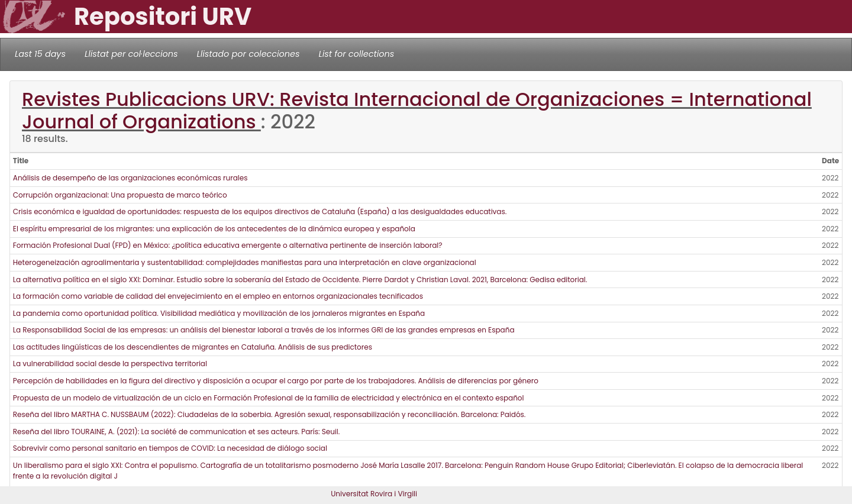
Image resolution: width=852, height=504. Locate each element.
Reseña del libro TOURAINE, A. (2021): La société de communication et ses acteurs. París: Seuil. (177, 432)
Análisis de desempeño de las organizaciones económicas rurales (130, 178)
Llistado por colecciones (248, 54)
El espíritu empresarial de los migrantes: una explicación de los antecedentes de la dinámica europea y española (214, 229)
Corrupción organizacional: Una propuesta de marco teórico (120, 195)
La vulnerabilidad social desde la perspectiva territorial (110, 364)
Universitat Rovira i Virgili (374, 494)
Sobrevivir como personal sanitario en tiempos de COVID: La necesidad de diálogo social (170, 448)
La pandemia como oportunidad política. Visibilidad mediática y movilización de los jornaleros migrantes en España (219, 313)
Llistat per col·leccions (131, 54)
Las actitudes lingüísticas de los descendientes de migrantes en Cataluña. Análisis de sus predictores (193, 347)
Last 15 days (40, 54)
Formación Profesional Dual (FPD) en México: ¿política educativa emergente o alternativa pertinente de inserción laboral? (228, 245)
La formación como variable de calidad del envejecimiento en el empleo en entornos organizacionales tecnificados (218, 296)
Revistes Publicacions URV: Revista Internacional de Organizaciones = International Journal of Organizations (417, 110)
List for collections (356, 54)
